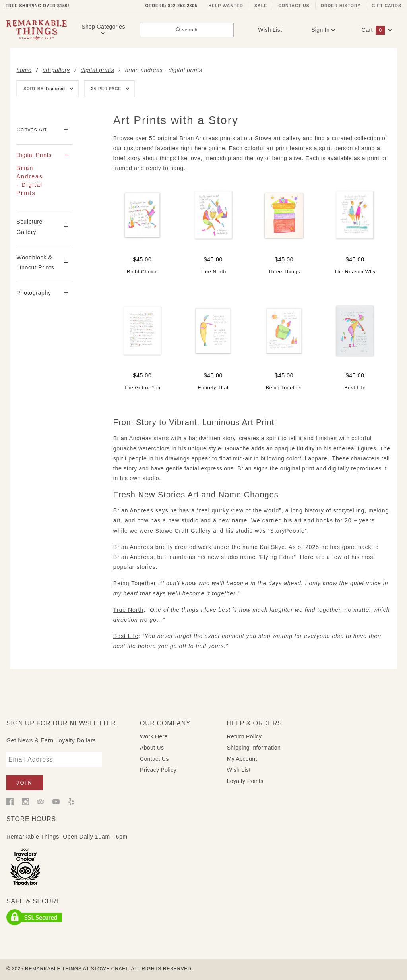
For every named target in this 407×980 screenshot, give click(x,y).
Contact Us (294, 6)
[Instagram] (25, 801)
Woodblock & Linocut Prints (36, 262)
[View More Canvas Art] (66, 130)
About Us (152, 748)
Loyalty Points (245, 781)
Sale (261, 6)
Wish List (270, 30)
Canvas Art (32, 130)
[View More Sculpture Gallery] (66, 227)
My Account (242, 759)
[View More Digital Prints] (66, 155)
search (187, 30)
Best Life (126, 636)
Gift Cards (387, 6)
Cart (377, 30)
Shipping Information (254, 748)
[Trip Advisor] (41, 801)
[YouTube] (56, 801)
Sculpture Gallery (30, 227)
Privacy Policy (158, 770)
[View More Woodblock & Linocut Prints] (66, 263)
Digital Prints (34, 155)
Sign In (324, 30)
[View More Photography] (66, 293)
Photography (34, 293)
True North (128, 610)
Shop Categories (103, 30)
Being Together (135, 583)
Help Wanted (226, 6)
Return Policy (244, 736)
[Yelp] (71, 801)
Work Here (154, 736)
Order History (341, 6)
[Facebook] (10, 801)
